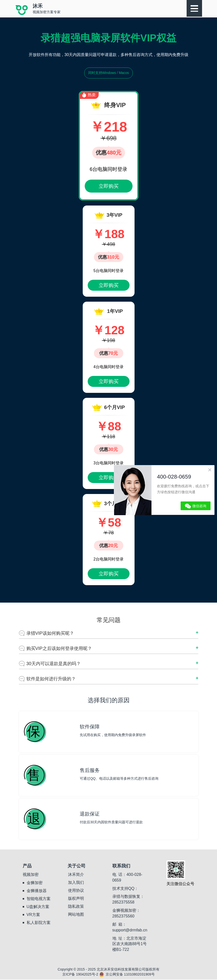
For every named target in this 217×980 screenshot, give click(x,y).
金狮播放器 (37, 891)
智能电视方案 (39, 899)
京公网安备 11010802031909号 (127, 975)
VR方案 (33, 915)
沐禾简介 (76, 875)
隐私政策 (76, 907)
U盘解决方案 (38, 907)
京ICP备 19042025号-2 (80, 975)
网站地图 (76, 915)
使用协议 (76, 891)
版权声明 (76, 899)
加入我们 (76, 883)
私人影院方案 (39, 923)
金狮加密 (35, 883)
